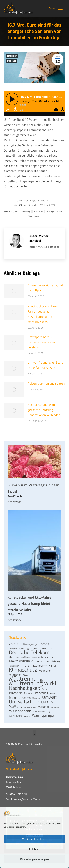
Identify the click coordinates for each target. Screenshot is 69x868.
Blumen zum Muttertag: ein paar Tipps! (46, 288)
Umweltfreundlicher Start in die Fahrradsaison (45, 365)
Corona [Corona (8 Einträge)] (44, 644)
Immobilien (38, 212)
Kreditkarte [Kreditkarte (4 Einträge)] (45, 671)
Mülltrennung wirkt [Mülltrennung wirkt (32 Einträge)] (33, 683)
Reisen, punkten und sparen (46, 384)
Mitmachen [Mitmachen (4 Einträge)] (15, 675)
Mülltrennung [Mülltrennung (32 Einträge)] (26, 679)
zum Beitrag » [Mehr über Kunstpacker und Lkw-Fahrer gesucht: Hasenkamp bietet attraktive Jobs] (15, 620)
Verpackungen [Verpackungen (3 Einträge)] (30, 707)
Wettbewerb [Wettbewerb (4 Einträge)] (16, 716)
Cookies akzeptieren (35, 839)
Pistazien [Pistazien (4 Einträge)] (28, 693)
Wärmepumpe (35, 216)
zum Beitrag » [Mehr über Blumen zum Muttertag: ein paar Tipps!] (15, 502)
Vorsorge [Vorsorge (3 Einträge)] (55, 707)
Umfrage (50, 212)
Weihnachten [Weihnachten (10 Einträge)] (20, 711)
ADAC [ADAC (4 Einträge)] (12, 644)
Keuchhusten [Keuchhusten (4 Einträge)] (40, 666)
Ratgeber (12, 56)
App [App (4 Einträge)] (19, 644)
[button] (34, 733)
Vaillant (60, 212)
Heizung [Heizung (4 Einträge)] (56, 661)
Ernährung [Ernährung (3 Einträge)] (26, 657)
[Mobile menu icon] (56, 8)
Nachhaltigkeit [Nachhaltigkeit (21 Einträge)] (25, 688)
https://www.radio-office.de (44, 247)
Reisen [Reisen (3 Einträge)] (53, 693)
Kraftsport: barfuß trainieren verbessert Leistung (42, 342)
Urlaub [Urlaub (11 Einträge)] (47, 702)
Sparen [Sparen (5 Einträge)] (26, 698)
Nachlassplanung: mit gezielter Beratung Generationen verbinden (44, 410)
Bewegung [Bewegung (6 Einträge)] (30, 644)
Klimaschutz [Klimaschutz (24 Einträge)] (23, 670)
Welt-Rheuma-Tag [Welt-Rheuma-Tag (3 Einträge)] (41, 712)
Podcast (11, 61)
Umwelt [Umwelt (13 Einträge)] (49, 697)
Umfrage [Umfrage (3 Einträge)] (36, 698)
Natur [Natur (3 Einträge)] (44, 689)
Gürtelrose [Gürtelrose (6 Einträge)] (42, 661)
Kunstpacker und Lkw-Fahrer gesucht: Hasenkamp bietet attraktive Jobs (43, 314)
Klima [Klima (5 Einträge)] (52, 666)
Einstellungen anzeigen (34, 859)
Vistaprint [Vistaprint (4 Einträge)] (44, 707)
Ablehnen (34, 849)
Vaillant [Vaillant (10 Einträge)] (15, 706)
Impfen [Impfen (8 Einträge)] (26, 665)
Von (26, 205)
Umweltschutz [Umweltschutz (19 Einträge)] (24, 702)
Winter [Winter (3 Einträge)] (27, 716)
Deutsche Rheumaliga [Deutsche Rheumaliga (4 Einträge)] (43, 649)
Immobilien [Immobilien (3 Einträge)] (14, 666)
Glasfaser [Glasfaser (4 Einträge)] (49, 657)
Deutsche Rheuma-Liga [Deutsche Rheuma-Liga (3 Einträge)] (19, 649)
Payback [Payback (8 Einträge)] (15, 693)
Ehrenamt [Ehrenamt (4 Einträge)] (14, 657)
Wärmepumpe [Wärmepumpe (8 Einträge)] (43, 716)
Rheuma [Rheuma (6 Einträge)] (15, 698)
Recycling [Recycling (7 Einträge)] (42, 693)
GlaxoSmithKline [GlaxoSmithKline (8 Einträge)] (21, 661)
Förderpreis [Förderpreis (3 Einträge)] (37, 657)
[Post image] (14, 291)
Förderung (26, 212)
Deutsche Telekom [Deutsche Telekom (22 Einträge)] (29, 653)
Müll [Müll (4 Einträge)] (25, 675)
